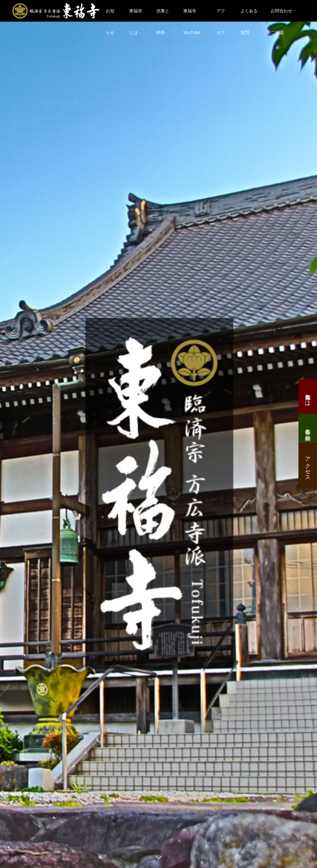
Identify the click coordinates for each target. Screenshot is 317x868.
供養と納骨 (163, 15)
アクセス (221, 15)
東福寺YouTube (192, 15)
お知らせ (110, 15)
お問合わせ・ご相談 (284, 15)
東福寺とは (136, 15)
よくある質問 (249, 15)
